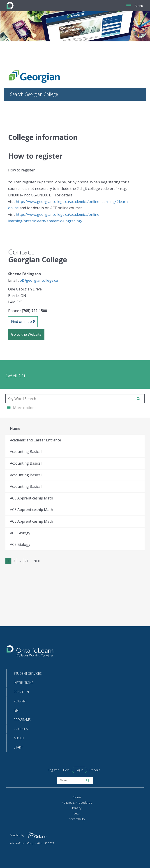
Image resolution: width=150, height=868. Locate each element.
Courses (21, 729)
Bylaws (77, 797)
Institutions (24, 683)
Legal (77, 813)
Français (95, 770)
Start (18, 747)
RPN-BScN (21, 692)
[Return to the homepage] (30, 653)
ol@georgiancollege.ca (39, 280)
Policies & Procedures (77, 803)
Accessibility (77, 819)
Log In (80, 770)
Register (53, 770)
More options (22, 408)
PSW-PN (20, 701)
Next (37, 561)
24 (26, 561)
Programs (22, 720)
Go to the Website (26, 334)
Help (66, 770)
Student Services (28, 673)
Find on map (23, 322)
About (19, 738)
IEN (16, 710)
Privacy (77, 808)
